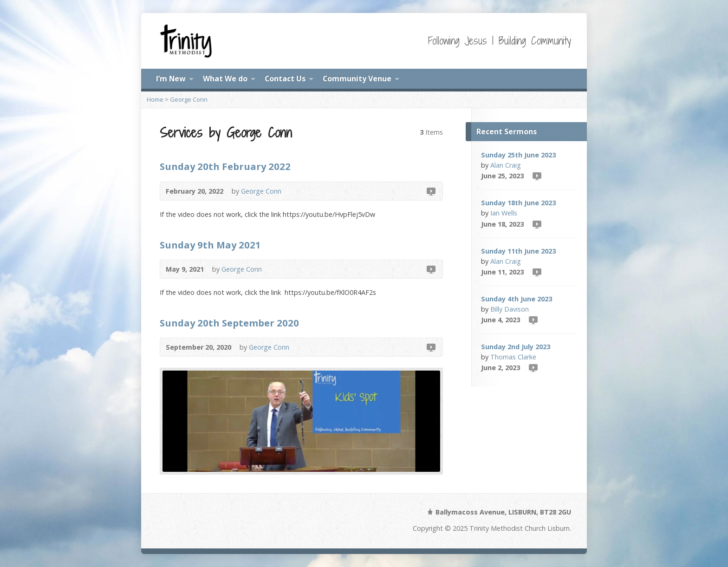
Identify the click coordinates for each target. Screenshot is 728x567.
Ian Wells (504, 213)
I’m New (171, 78)
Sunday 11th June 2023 (518, 251)
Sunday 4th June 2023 (517, 299)
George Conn (189, 99)
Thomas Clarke (513, 357)
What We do (225, 78)
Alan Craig (506, 165)
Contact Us (285, 78)
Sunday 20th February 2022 (225, 166)
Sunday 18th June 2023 (518, 203)
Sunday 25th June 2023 (518, 155)
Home (155, 99)
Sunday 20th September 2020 (229, 323)
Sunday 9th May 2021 (210, 245)
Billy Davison (510, 309)
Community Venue (357, 78)
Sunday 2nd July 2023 (516, 347)
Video (431, 191)
